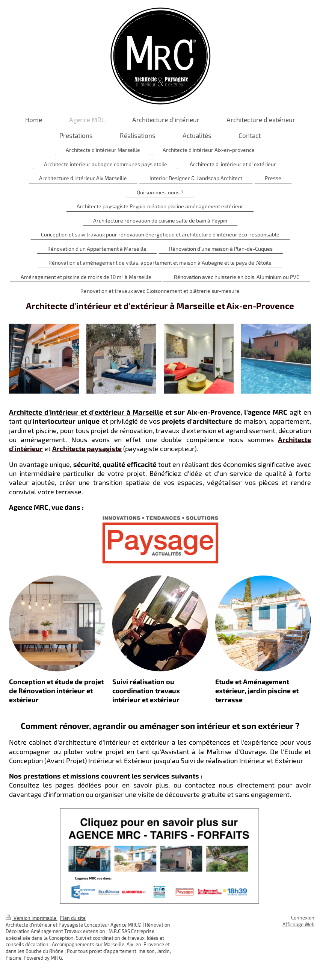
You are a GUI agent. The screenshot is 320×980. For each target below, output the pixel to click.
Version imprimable (32, 918)
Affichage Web (298, 924)
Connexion (303, 918)
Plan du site (73, 918)
